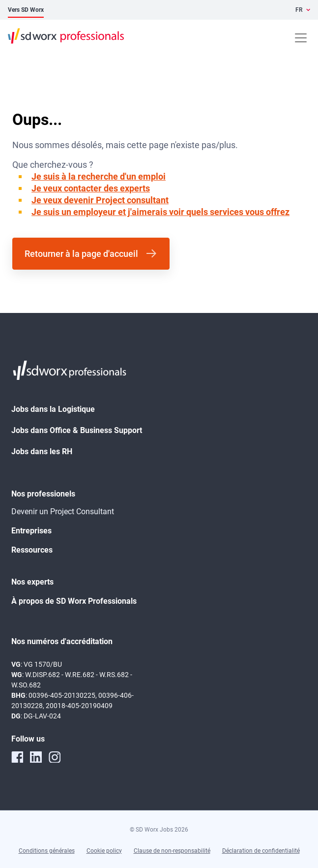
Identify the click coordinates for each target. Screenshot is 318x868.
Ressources (32, 550)
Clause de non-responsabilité (172, 851)
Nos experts (32, 582)
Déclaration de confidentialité (261, 851)
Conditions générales (47, 851)
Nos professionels (43, 494)
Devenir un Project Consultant (63, 511)
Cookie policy (104, 851)
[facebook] (17, 757)
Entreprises (31, 531)
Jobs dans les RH (42, 451)
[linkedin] (36, 757)
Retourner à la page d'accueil (81, 254)
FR (299, 10)
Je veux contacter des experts (91, 188)
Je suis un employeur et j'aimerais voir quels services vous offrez (160, 212)
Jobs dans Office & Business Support (77, 430)
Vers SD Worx (26, 10)
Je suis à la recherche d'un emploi (99, 176)
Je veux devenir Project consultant (100, 200)
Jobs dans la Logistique (53, 409)
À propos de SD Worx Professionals (74, 601)
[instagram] (55, 757)
